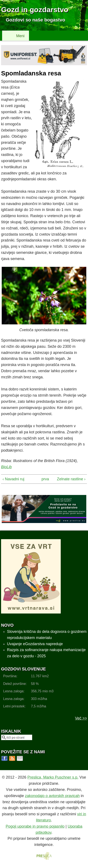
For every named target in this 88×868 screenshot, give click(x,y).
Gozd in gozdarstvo (35, 10)
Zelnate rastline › (71, 479)
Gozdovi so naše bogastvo (35, 20)
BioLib (6, 467)
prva (43, 479)
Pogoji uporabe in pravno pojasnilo (35, 826)
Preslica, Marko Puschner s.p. (53, 777)
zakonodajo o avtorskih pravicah (52, 796)
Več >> (81, 718)
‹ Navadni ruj (13, 479)
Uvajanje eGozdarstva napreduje (35, 644)
